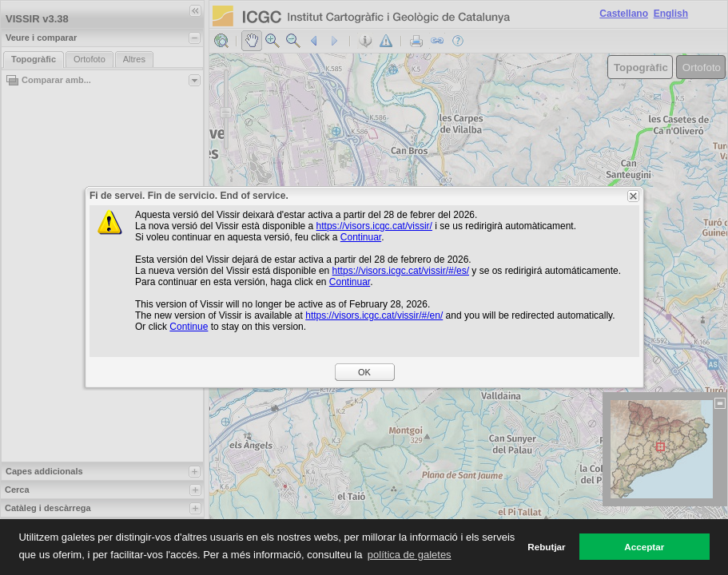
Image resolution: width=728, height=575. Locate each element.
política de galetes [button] (410, 555)
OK (364, 372)
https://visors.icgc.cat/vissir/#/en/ (374, 315)
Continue (189, 327)
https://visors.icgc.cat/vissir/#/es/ (401, 271)
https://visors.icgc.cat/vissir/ (374, 226)
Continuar (361, 237)
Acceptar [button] (644, 547)
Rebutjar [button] (546, 547)
